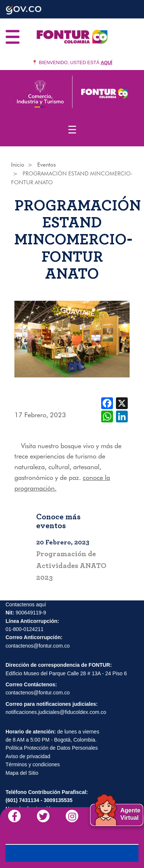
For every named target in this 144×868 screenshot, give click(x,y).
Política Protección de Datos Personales (52, 748)
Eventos (47, 165)
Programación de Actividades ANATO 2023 (71, 566)
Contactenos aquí (26, 604)
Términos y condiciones (33, 764)
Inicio (18, 165)
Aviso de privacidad (28, 756)
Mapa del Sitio (22, 773)
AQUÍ (107, 63)
